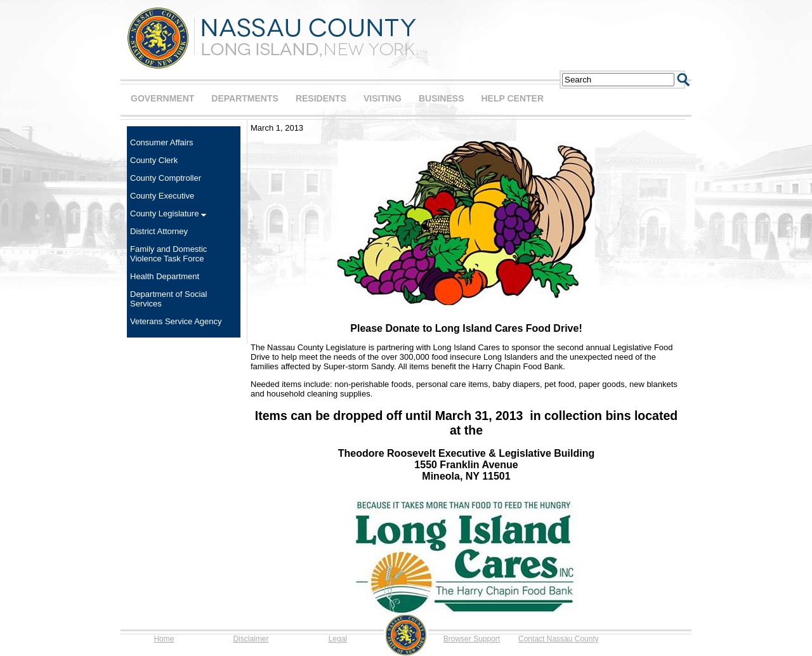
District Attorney (159, 231)
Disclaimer (251, 639)
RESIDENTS (321, 98)
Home (164, 639)
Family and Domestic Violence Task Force (168, 254)
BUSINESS (442, 98)
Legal (338, 639)
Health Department (165, 276)
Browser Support (472, 639)
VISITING (383, 98)
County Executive (162, 196)
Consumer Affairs (161, 142)
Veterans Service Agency (176, 321)
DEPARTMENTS (245, 98)
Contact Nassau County (559, 639)
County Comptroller (166, 178)
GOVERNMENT (162, 98)
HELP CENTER (512, 98)
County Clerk (154, 160)
